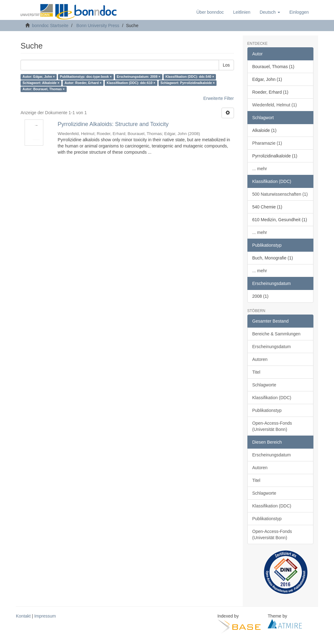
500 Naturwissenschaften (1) (280, 194)
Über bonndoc (210, 12)
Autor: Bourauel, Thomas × (43, 89)
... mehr (260, 169)
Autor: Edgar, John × (39, 77)
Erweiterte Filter (218, 98)
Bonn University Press (98, 26)
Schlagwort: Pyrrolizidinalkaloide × (188, 83)
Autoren (260, 359)
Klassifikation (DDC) (272, 398)
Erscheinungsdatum (272, 347)
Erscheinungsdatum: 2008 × (139, 77)
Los (226, 65)
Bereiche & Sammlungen (277, 334)
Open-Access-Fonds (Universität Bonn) (272, 426)
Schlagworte (264, 385)
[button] (270, 12)
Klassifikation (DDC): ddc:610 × (131, 83)
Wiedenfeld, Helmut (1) (275, 105)
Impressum (45, 616)
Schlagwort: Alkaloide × (41, 83)
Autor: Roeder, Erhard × (83, 83)
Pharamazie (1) (267, 143)
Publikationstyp (267, 410)
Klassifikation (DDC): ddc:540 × (190, 77)
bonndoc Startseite (50, 26)
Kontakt (23, 616)
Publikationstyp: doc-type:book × (86, 77)
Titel (256, 372)
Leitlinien (242, 12)
